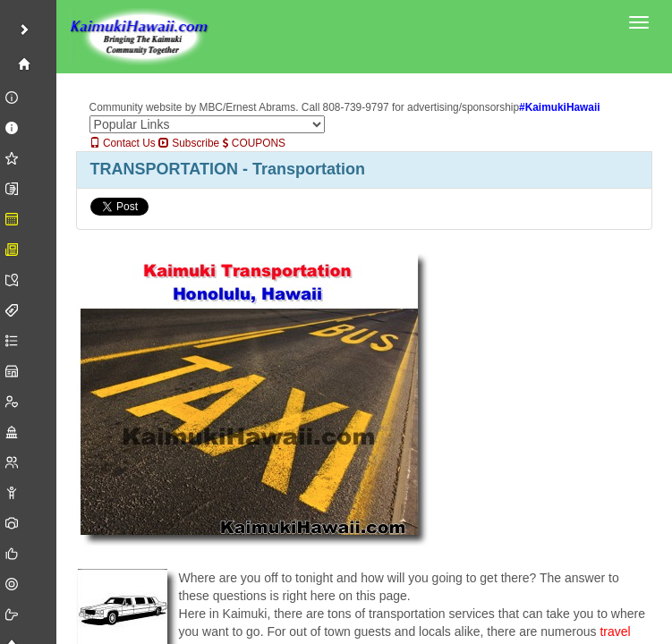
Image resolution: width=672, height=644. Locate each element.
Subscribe (189, 143)
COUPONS (254, 143)
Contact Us (123, 143)
